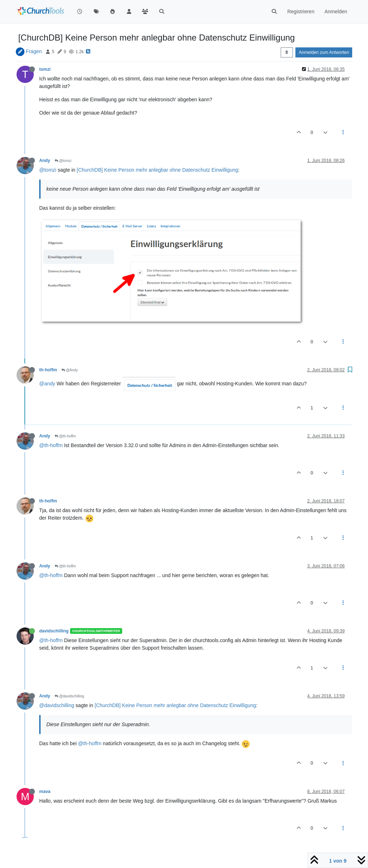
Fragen (34, 51)
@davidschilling (69, 696)
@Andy (70, 370)
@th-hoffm (65, 436)
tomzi (45, 69)
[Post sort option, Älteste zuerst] (287, 52)
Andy (45, 161)
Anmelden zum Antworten (324, 52)
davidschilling (54, 631)
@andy (47, 384)
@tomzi (63, 161)
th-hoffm (48, 370)
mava (45, 792)
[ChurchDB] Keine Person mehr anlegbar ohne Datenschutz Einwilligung (158, 170)
